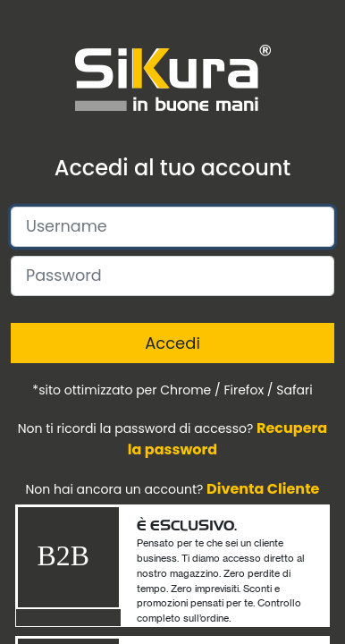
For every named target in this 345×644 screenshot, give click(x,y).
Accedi (172, 343)
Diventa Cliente (263, 489)
